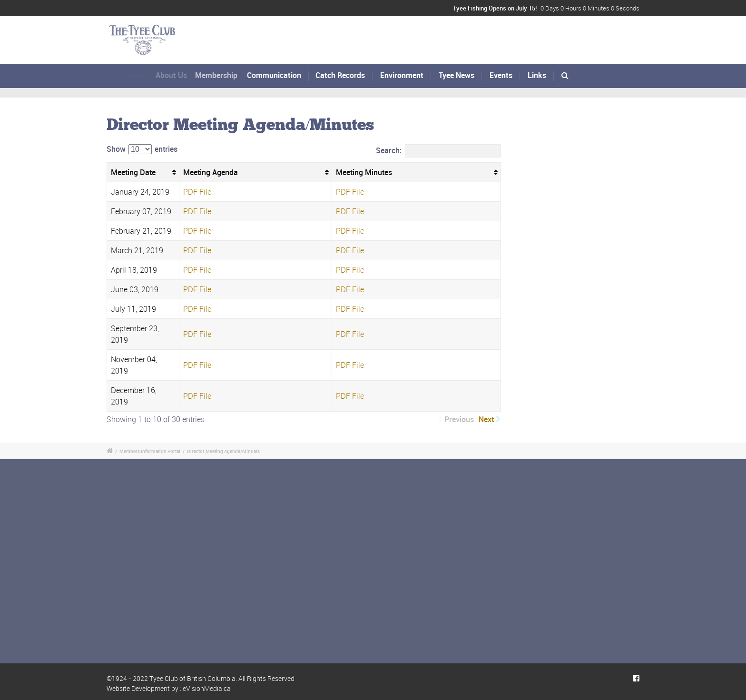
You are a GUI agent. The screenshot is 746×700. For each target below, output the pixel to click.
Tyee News (456, 75)
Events (501, 75)
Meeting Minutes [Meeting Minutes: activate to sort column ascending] (364, 172)
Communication (281, 75)
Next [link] (486, 419)
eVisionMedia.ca (207, 688)
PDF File (197, 192)
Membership (225, 75)
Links (537, 75)
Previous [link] (459, 419)
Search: (438, 151)
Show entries (142, 149)
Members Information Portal (150, 451)
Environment (402, 75)
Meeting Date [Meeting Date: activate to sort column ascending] (133, 172)
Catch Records (342, 75)
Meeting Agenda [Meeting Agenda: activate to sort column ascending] (211, 172)
